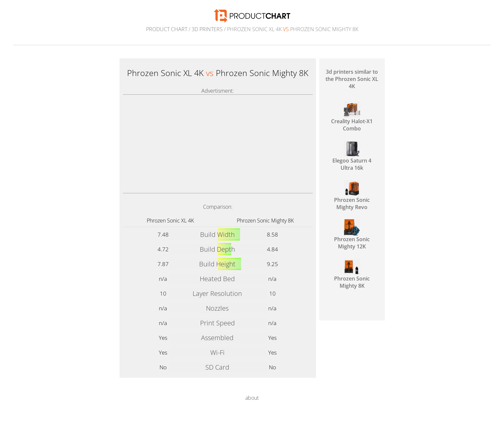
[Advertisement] (218, 144)
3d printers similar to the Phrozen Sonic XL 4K (352, 79)
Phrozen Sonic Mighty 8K (265, 221)
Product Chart (167, 29)
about (252, 398)
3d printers (207, 29)
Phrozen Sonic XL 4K (170, 221)
